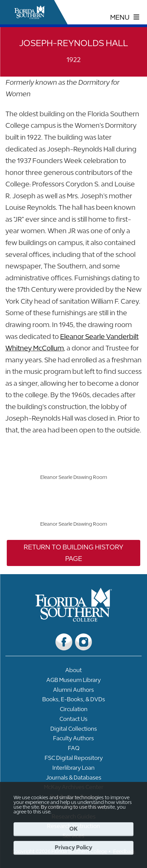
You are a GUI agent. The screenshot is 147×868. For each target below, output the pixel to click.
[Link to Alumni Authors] (73, 692)
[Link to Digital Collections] (73, 731)
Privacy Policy (73, 847)
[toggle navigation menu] (125, 17)
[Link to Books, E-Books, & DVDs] (73, 701)
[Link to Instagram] (83, 642)
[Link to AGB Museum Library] (73, 682)
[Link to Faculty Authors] (73, 740)
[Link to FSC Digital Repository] (73, 760)
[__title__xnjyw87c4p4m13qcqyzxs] (30, 12)
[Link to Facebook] (64, 642)
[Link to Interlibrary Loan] (73, 770)
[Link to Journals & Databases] (73, 779)
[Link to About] (73, 672)
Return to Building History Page (73, 553)
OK (73, 829)
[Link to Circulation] (73, 711)
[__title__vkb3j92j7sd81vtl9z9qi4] (73, 619)
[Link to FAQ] (73, 750)
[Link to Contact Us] (73, 721)
